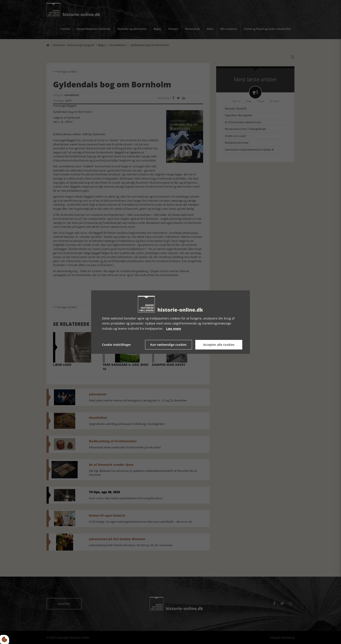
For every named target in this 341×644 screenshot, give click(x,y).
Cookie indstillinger (116, 345)
